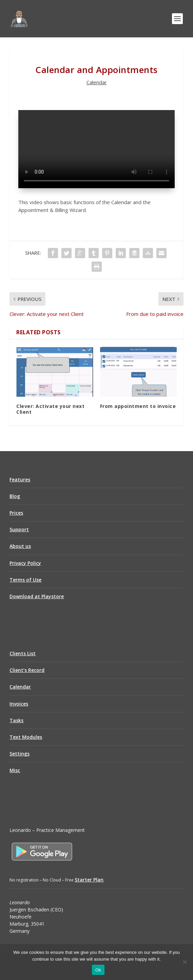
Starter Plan (89, 880)
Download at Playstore (37, 596)
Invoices (19, 704)
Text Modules (26, 737)
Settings (20, 754)
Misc (15, 770)
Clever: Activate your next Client (50, 409)
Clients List (23, 653)
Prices (16, 513)
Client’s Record (27, 670)
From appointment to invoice (138, 406)
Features (20, 479)
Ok (98, 970)
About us (20, 546)
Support (19, 529)
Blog (15, 496)
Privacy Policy (25, 563)
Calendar (97, 82)
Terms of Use (25, 580)
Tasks (16, 720)
